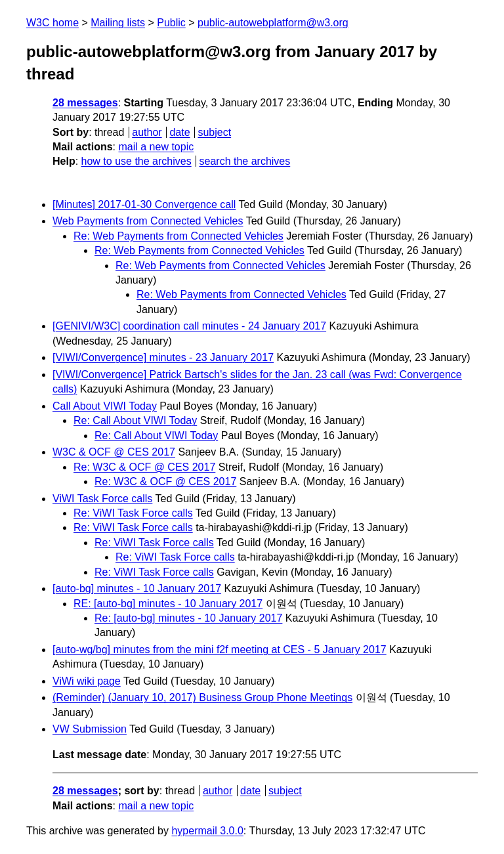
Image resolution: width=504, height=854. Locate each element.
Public (171, 23)
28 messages (85, 103)
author (147, 132)
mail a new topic (156, 147)
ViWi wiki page (87, 681)
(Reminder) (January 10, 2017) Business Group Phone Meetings (202, 697)
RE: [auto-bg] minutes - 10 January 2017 (168, 604)
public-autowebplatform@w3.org (273, 23)
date (179, 132)
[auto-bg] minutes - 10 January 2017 (137, 588)
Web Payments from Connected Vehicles (148, 221)
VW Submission (90, 729)
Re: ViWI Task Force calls (133, 513)
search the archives (245, 161)
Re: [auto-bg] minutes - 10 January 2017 (188, 618)
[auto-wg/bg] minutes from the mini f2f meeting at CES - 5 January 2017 (220, 650)
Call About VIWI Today (105, 406)
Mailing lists (118, 23)
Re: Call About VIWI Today (135, 420)
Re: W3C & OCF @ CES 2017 (144, 467)
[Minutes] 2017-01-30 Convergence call (144, 204)
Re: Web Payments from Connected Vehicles (178, 236)
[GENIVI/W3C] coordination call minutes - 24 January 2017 (189, 326)
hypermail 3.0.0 (207, 831)
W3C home (52, 23)
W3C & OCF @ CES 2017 (114, 452)
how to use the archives (136, 161)
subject (214, 132)
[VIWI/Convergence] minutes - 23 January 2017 (163, 357)
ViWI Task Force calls (102, 499)
